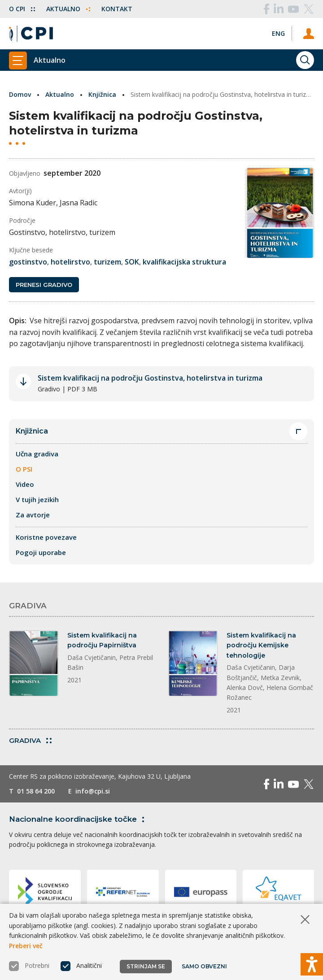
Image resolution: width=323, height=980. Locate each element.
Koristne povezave (46, 537)
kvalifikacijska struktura (184, 262)
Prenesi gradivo (44, 285)
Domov (20, 94)
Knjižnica (102, 94)
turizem (107, 262)
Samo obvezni (204, 966)
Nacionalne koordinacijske (78, 819)
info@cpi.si (93, 791)
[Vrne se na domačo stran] (31, 34)
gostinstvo (28, 262)
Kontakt (117, 9)
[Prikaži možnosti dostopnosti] (312, 964)
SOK (132, 262)
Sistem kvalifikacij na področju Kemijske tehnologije (261, 645)
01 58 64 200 (36, 791)
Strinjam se (146, 966)
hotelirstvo (70, 262)
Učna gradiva (37, 454)
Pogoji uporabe (41, 552)
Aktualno (68, 9)
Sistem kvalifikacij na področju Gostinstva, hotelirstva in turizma (150, 378)
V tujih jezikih (37, 499)
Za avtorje (33, 515)
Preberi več (26, 946)
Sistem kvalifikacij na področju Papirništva (102, 640)
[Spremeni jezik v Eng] (278, 33)
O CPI (22, 9)
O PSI (24, 469)
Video (25, 484)
